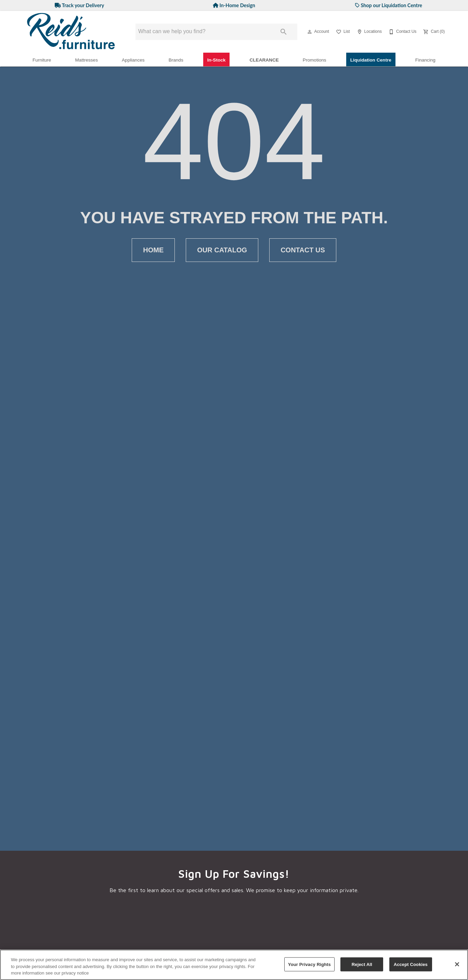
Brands (176, 60)
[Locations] (369, 32)
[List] (342, 32)
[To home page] (71, 32)
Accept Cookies (411, 964)
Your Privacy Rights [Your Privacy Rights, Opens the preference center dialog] (309, 964)
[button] (310, 32)
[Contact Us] (402, 32)
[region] (234, 965)
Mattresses (87, 60)
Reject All (362, 964)
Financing (425, 60)
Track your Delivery (80, 5)
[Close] (457, 964)
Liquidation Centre (371, 60)
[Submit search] (284, 32)
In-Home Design (234, 5)
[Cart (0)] (433, 32)
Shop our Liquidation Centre (389, 5)
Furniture (42, 60)
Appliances (133, 60)
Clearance (264, 60)
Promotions (315, 60)
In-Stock (217, 60)
